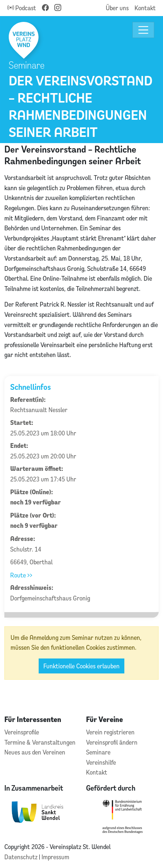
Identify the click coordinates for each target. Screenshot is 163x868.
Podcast (22, 8)
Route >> (21, 575)
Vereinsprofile (22, 732)
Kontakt (145, 8)
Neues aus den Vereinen (35, 752)
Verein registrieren (110, 732)
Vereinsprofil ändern (112, 742)
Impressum (55, 857)
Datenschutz (22, 857)
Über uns (117, 8)
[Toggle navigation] (143, 30)
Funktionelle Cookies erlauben (81, 666)
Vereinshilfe (101, 762)
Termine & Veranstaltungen (40, 742)
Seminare (98, 752)
